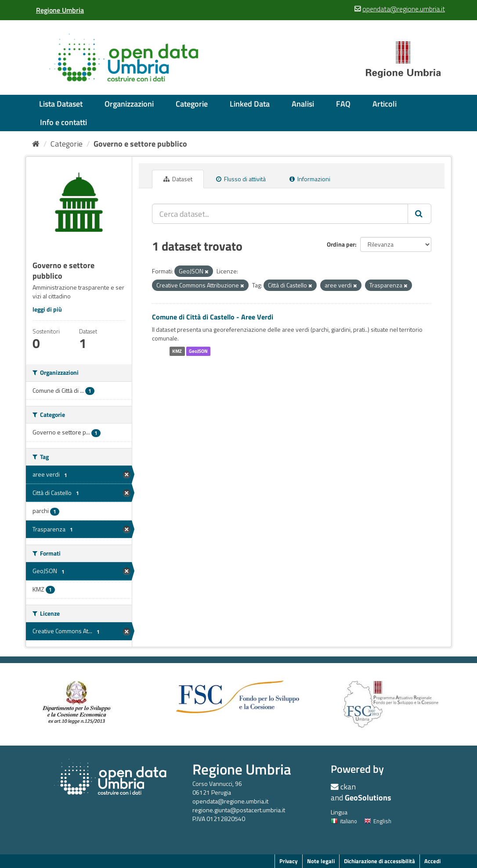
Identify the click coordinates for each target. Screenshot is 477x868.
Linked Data (250, 104)
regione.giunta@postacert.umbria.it (239, 810)
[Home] (36, 144)
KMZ (177, 351)
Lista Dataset (61, 104)
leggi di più (47, 309)
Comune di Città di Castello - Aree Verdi (213, 317)
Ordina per (341, 244)
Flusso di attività (241, 179)
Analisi (303, 104)
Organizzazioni (129, 104)
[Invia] (419, 214)
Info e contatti (63, 122)
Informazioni (310, 179)
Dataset (178, 179)
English (378, 821)
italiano (344, 821)
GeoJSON (198, 351)
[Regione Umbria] (60, 10)
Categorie (192, 104)
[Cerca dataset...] (280, 214)
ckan (348, 787)
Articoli (385, 104)
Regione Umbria (242, 769)
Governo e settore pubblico (140, 144)
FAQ (343, 104)
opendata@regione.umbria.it (230, 801)
